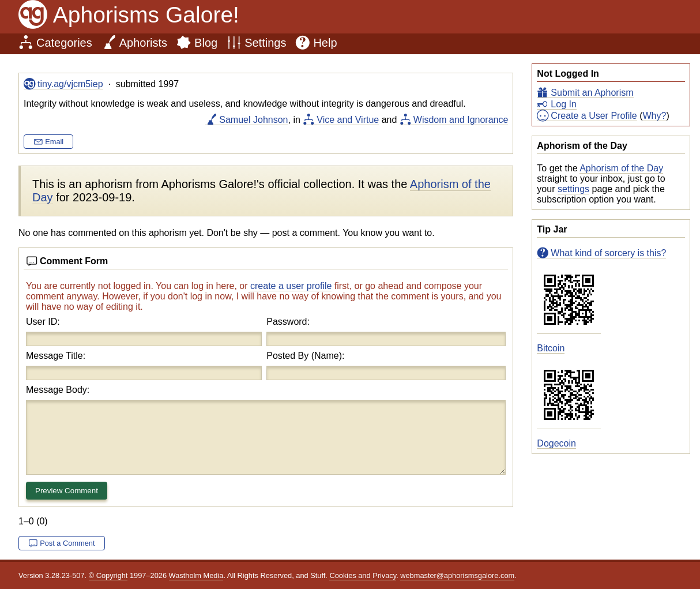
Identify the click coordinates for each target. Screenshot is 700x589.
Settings (265, 43)
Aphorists (143, 43)
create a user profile (291, 286)
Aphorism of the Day (621, 168)
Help (325, 43)
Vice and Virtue (348, 120)
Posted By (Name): (305, 356)
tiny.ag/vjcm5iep (70, 84)
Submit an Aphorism (592, 93)
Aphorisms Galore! (146, 15)
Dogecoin (556, 443)
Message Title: (56, 356)
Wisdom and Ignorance (461, 120)
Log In (563, 104)
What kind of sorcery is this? (608, 253)
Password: (288, 322)
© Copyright (108, 575)
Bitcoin (551, 348)
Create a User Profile (594, 116)
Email (54, 142)
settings (573, 189)
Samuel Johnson (253, 120)
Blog (206, 43)
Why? (655, 116)
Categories (64, 43)
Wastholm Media (196, 575)
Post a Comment (67, 543)
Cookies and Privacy (363, 575)
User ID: (43, 322)
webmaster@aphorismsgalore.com (457, 575)
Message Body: (58, 390)
